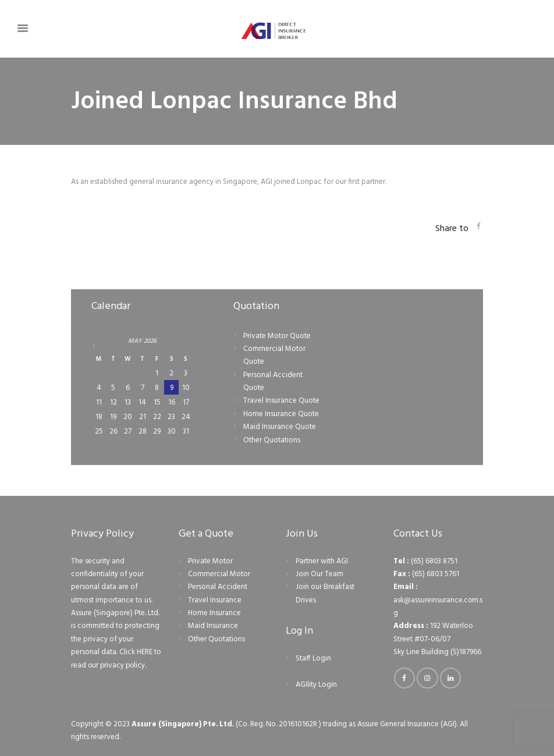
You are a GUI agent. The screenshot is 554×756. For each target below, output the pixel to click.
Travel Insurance (215, 600)
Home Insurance (214, 613)
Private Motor (210, 561)
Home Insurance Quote (281, 414)
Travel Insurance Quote (281, 401)
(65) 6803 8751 (434, 561)
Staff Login (313, 659)
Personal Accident (218, 587)
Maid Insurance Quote (280, 427)
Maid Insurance (213, 626)
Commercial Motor (219, 574)
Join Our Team (319, 574)
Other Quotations (272, 440)
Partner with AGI (322, 561)
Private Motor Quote (277, 336)
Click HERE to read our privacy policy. (114, 659)
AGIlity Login (316, 685)
